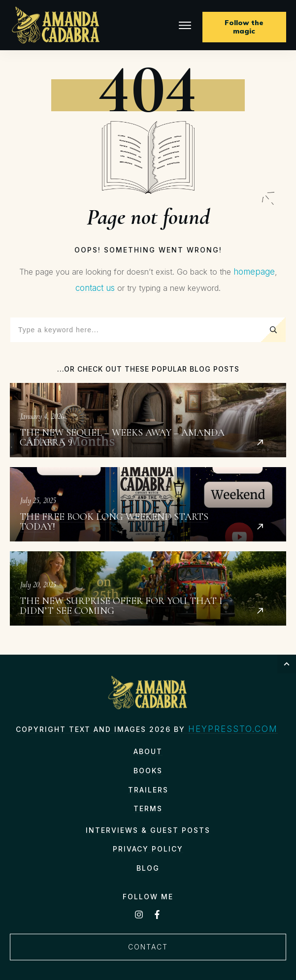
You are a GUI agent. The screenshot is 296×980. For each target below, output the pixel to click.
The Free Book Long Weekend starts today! (148, 504)
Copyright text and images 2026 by (102, 729)
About (148, 751)
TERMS (148, 808)
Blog (148, 868)
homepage (254, 272)
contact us (95, 288)
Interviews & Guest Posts (148, 830)
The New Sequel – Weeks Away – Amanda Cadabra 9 (148, 420)
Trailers (148, 790)
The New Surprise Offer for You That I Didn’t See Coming (148, 588)
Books (148, 771)
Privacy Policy (148, 849)
